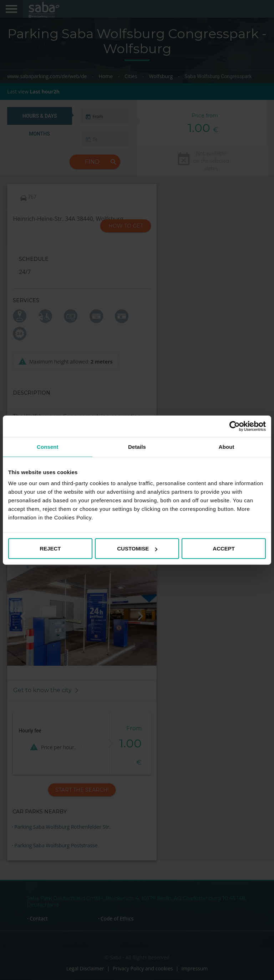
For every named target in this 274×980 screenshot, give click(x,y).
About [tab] (227, 446)
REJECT (50, 549)
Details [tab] (137, 446)
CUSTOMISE (137, 549)
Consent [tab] (48, 446)
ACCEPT (224, 549)
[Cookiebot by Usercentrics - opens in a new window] (235, 426)
